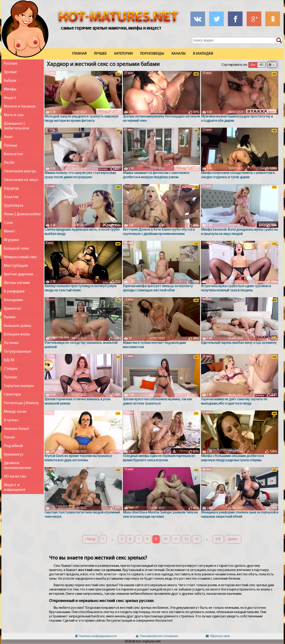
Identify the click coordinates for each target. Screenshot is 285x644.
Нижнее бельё (16, 429)
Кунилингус (14, 455)
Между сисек (15, 412)
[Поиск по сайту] (279, 41)
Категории (123, 54)
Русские (11, 64)
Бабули (10, 81)
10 (166, 539)
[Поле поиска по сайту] (237, 40)
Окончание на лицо (21, 180)
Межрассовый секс (20, 257)
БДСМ (9, 360)
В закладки (203, 54)
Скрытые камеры (19, 386)
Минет (10, 231)
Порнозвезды (152, 54)
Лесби (9, 163)
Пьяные (10, 377)
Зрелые (10, 72)
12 (186, 539)
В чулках (11, 420)
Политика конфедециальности (96, 636)
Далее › (233, 539)
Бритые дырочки (19, 274)
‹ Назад (90, 539)
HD (261, 65)
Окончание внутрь (20, 171)
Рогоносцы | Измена (21, 403)
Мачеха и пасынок (20, 107)
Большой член (16, 249)
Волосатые (13, 154)
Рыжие (10, 317)
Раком (9, 437)
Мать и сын (14, 115)
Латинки (11, 343)
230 (218, 539)
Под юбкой (13, 446)
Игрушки (11, 240)
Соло (8, 223)
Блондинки (13, 300)
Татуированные (17, 352)
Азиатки (11, 197)
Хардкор (11, 189)
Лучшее (100, 54)
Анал (8, 137)
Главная (79, 54)
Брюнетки (12, 309)
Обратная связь (218, 636)
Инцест (10, 98)
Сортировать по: (235, 65)
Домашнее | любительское (16, 126)
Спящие (11, 369)
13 (197, 539)
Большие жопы (17, 334)
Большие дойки (18, 326)
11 (176, 539)
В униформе (14, 292)
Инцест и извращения (15, 487)
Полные (11, 146)
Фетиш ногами (17, 283)
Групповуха (14, 206)
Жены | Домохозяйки (22, 214)
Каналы (178, 54)
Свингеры (12, 395)
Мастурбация (16, 266)
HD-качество (15, 477)
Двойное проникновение (18, 466)
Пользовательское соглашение (157, 636)
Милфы (10, 89)
